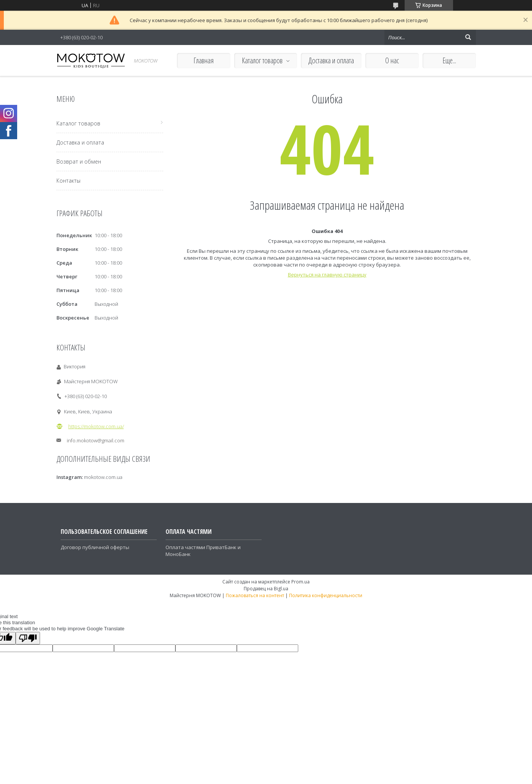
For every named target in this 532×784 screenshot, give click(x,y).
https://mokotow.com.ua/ (96, 426)
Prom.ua (301, 582)
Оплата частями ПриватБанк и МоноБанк (203, 551)
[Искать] (468, 37)
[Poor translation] (28, 638)
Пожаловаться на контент (255, 595)
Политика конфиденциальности (326, 595)
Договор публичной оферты (95, 547)
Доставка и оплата (331, 60)
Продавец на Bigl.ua (266, 589)
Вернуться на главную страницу (327, 275)
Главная (203, 60)
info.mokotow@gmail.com (96, 440)
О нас (392, 60)
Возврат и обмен (79, 161)
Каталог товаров (262, 60)
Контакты (68, 181)
